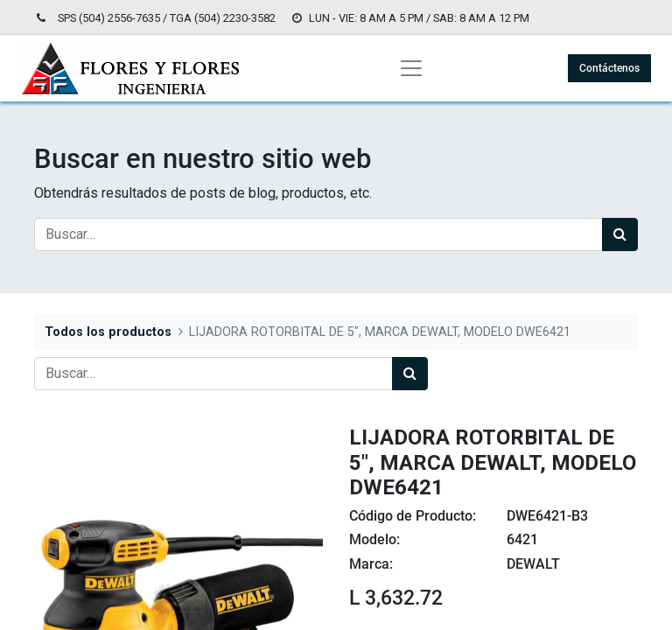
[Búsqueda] (620, 234)
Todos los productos (108, 332)
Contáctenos (609, 68)
